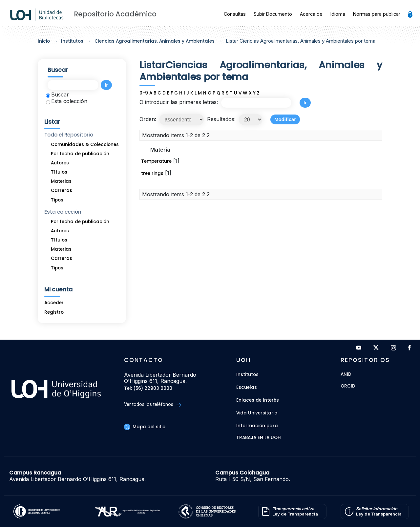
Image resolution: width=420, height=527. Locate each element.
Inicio (44, 41)
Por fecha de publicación (80, 154)
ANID (346, 375)
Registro (54, 312)
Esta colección (67, 101)
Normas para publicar (377, 14)
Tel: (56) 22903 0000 (148, 389)
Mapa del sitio (145, 427)
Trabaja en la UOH (259, 438)
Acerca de (311, 14)
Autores (60, 163)
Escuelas (247, 387)
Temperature (156, 161)
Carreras (62, 190)
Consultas (235, 14)
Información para (257, 426)
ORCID (348, 386)
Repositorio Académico (115, 14)
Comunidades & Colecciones (85, 145)
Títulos (59, 172)
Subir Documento (273, 14)
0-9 (144, 93)
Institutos (72, 41)
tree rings (152, 173)
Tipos (57, 200)
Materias (61, 181)
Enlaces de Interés (258, 400)
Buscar (57, 95)
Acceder (54, 303)
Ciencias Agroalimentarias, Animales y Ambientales (155, 41)
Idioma (338, 14)
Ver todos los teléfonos (152, 404)
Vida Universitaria (257, 413)
